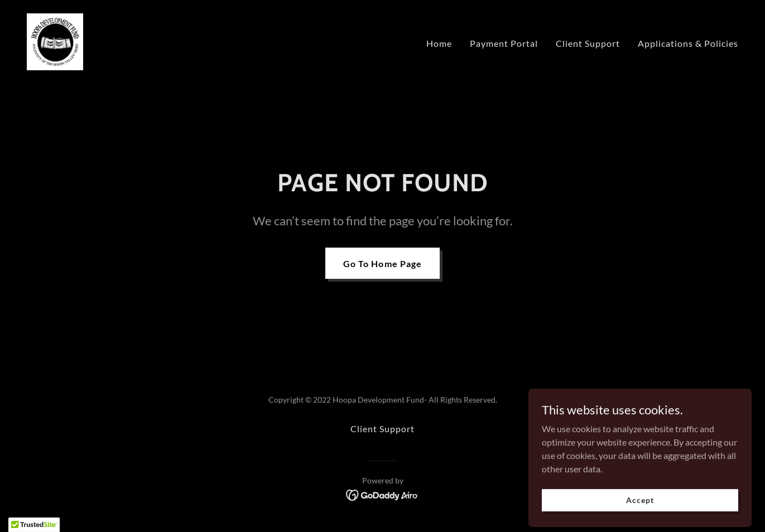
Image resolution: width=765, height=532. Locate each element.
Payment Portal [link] (504, 43)
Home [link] (439, 43)
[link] (55, 40)
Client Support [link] (588, 43)
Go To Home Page (382, 263)
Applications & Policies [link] (688, 43)
